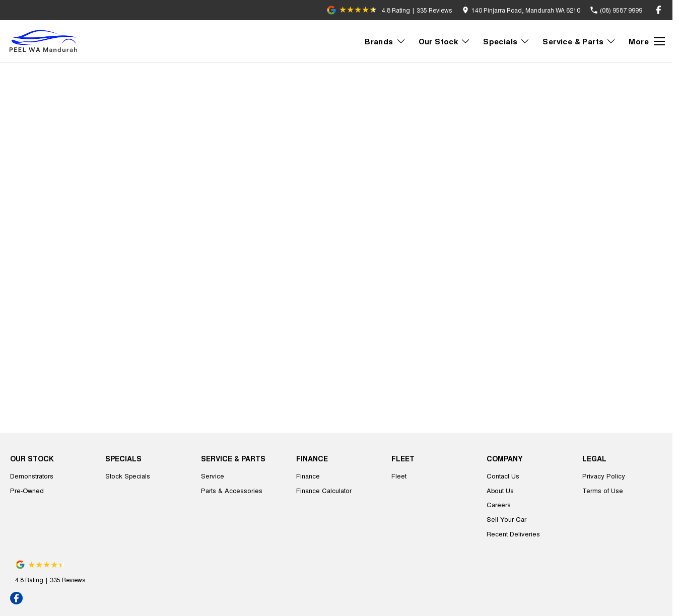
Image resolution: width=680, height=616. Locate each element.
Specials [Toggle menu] (506, 41)
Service (213, 476)
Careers (499, 504)
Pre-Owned (27, 490)
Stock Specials (128, 476)
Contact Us (503, 476)
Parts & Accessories (232, 490)
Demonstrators (32, 476)
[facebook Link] (659, 10)
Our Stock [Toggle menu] (445, 41)
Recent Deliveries (513, 534)
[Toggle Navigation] (647, 41)
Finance (308, 476)
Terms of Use (603, 490)
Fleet (399, 476)
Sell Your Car (506, 519)
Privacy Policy (604, 476)
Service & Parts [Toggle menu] (579, 41)
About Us (500, 490)
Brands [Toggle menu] (385, 41)
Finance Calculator (324, 490)
